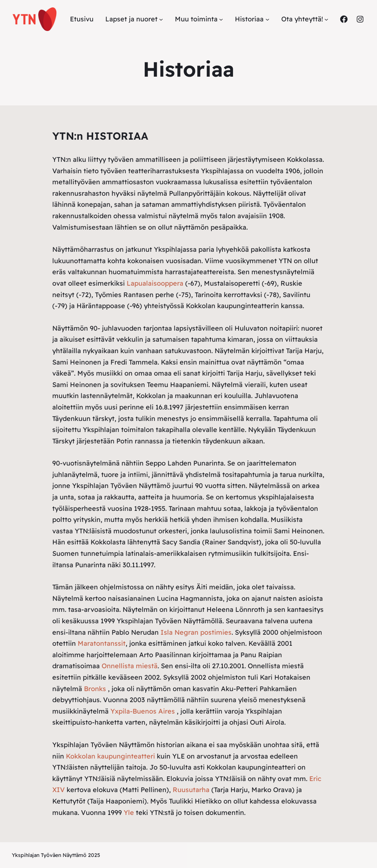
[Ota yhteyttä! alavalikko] (326, 19)
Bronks (95, 689)
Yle (129, 813)
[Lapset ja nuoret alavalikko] (161, 19)
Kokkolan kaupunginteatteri (110, 756)
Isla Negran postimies (196, 632)
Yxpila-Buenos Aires (143, 711)
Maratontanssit (102, 643)
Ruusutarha (191, 790)
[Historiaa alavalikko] (267, 19)
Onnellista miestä (130, 666)
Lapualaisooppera (155, 283)
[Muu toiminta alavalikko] (221, 19)
